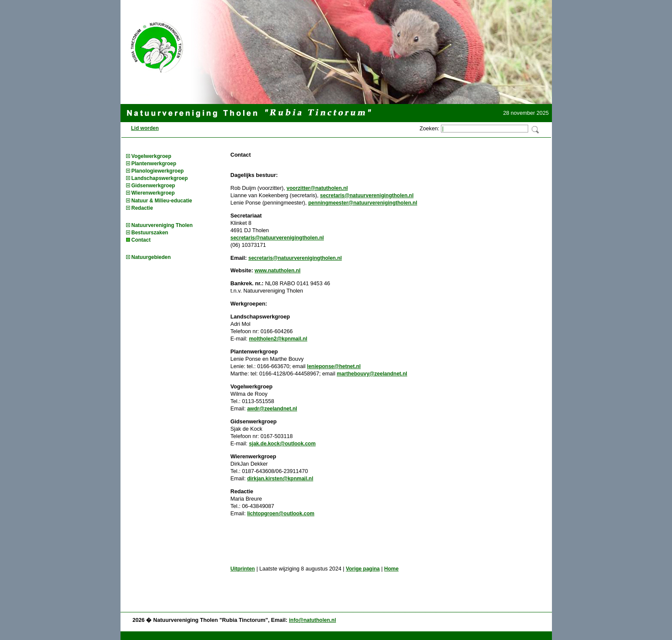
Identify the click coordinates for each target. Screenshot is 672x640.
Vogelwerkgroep (151, 156)
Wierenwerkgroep (153, 193)
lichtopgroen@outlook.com (281, 514)
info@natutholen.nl (312, 620)
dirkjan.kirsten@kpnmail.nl (280, 479)
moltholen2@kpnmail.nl (278, 339)
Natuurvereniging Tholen (162, 225)
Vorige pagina (363, 569)
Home (391, 569)
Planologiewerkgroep (157, 171)
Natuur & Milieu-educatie (162, 201)
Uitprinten (243, 569)
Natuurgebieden (151, 257)
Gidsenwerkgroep (153, 186)
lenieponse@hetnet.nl (334, 366)
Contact (141, 240)
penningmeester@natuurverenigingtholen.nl (363, 203)
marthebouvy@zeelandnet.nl (372, 374)
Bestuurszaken (150, 233)
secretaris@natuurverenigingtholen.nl (367, 195)
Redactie (142, 208)
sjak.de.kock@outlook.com (282, 444)
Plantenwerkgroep (154, 164)
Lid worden (145, 128)
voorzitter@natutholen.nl (317, 188)
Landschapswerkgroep (160, 178)
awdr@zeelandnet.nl (272, 409)
